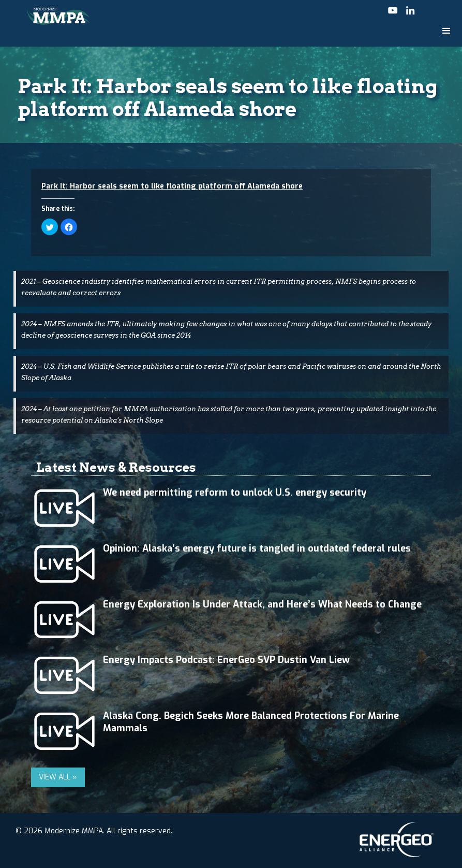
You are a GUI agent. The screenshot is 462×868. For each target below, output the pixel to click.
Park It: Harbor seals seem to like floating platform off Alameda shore (172, 186)
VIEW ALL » (58, 777)
